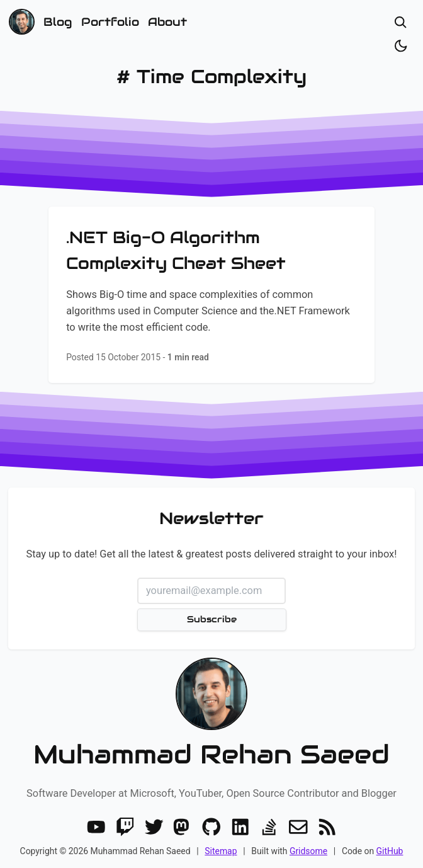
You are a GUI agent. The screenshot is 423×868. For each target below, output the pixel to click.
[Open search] (401, 22)
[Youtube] (96, 827)
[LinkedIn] (240, 827)
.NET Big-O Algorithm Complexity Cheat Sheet (176, 250)
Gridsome (308, 851)
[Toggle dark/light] (401, 46)
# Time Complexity (211, 77)
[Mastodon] (183, 827)
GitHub (390, 851)
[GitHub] (211, 827)
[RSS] (327, 827)
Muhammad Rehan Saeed (211, 754)
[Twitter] (154, 827)
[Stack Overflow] (269, 827)
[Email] (298, 827)
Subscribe (211, 619)
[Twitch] (125, 827)
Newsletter (211, 518)
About (167, 22)
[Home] (22, 22)
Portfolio (110, 22)
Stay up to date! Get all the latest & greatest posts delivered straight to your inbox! (211, 554)
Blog (58, 22)
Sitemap (221, 851)
